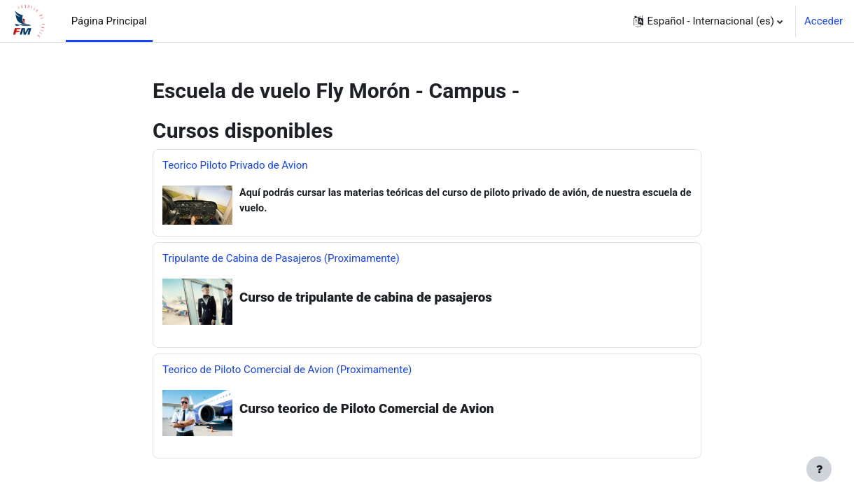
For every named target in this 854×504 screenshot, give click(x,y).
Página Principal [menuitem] (109, 21)
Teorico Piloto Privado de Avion (235, 165)
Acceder (824, 21)
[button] (708, 21)
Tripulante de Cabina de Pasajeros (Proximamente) (281, 260)
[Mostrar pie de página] (819, 469)
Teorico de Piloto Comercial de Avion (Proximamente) (287, 371)
